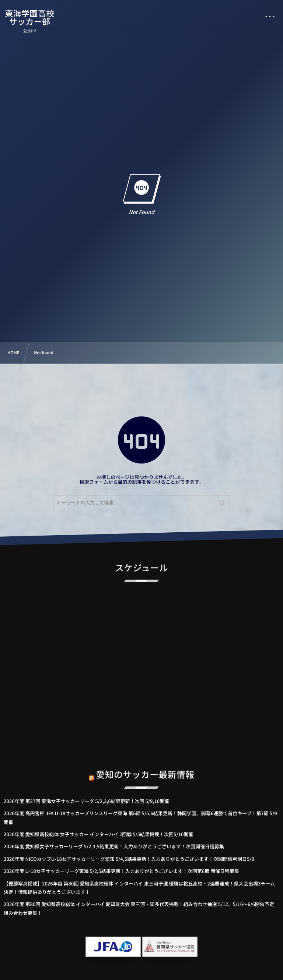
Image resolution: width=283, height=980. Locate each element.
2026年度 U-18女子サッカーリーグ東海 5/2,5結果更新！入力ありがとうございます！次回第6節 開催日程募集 (121, 871)
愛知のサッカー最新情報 (145, 770)
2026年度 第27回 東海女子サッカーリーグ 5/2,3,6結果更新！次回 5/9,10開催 (86, 801)
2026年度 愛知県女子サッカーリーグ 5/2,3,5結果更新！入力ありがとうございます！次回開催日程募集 (114, 846)
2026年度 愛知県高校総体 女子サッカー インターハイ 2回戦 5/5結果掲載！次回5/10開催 (98, 834)
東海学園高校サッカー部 (30, 17)
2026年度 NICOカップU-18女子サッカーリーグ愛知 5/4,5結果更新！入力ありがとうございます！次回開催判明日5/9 (129, 859)
